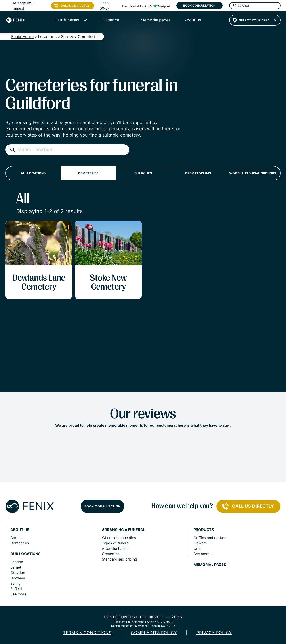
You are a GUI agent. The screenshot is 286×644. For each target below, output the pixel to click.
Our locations (25, 554)
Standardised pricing (119, 559)
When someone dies (119, 538)
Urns (197, 548)
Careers (17, 538)
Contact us (20, 543)
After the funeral (116, 548)
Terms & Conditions (87, 633)
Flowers (200, 543)
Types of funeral (116, 543)
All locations (33, 173)
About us (20, 530)
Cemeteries (88, 173)
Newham (18, 578)
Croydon (18, 573)
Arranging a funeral (123, 530)
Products (204, 530)
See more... (20, 594)
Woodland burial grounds (253, 173)
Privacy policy (214, 633)
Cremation (111, 554)
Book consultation (199, 6)
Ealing (15, 583)
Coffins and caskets (210, 538)
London (17, 562)
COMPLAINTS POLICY (154, 633)
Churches (143, 173)
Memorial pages (210, 565)
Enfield (16, 589)
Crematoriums (198, 173)
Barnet (16, 567)
